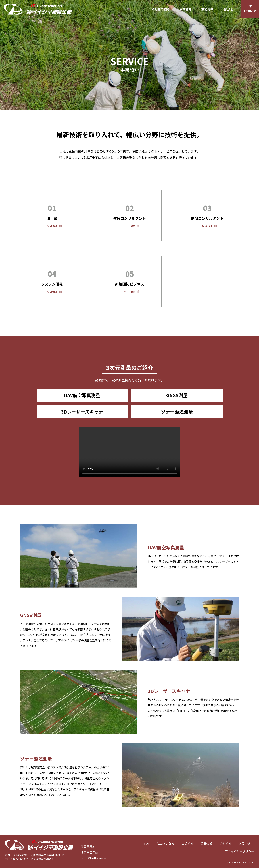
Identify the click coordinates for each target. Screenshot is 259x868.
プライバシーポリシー (239, 851)
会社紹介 (229, 9)
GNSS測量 (177, 395)
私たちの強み (161, 9)
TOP (147, 843)
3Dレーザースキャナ (82, 412)
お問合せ (245, 843)
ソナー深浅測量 (177, 412)
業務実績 (207, 9)
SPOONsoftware (92, 858)
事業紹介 (186, 9)
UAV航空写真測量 (82, 395)
